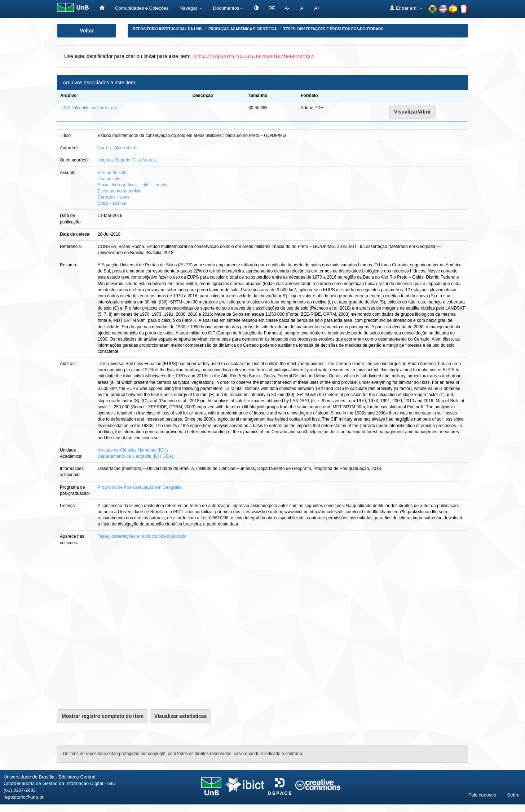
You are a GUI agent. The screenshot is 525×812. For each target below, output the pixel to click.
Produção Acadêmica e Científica (243, 29)
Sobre (513, 795)
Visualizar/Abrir (412, 112)
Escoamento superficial (120, 191)
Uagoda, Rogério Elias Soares (127, 160)
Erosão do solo (112, 173)
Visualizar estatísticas (180, 716)
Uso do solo (109, 179)
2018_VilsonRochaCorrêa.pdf (89, 108)
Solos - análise (112, 203)
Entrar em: (406, 8)
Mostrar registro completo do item (103, 716)
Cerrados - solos (114, 197)
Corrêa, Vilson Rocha (118, 148)
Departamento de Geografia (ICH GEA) (135, 456)
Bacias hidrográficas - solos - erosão (133, 185)
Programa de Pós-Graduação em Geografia (140, 487)
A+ (317, 8)
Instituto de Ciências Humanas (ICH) (133, 450)
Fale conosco (482, 795)
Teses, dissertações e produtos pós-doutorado (334, 29)
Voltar (87, 31)
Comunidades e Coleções (142, 8)
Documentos (228, 8)
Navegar (191, 8)
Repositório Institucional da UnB (167, 29)
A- (287, 8)
